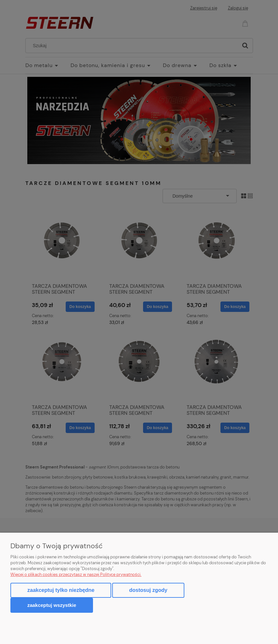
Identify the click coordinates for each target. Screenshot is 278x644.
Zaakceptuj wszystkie (52, 605)
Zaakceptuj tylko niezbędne (61, 590)
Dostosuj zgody (148, 590)
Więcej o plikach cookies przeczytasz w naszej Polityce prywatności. (76, 574)
